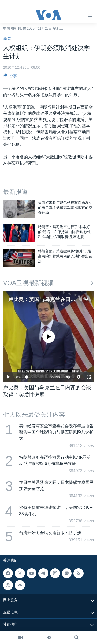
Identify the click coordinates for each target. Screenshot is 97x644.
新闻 (7, 38)
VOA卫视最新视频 (48, 283)
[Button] (10, 77)
